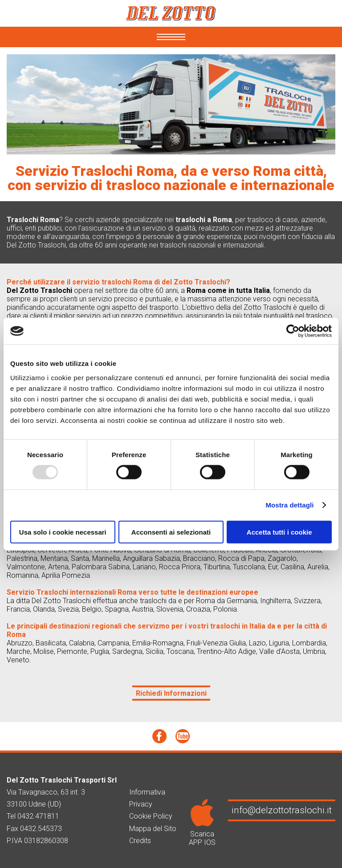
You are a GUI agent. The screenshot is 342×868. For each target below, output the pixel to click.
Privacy (141, 804)
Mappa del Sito (153, 829)
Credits (140, 841)
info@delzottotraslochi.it (282, 810)
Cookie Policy (151, 816)
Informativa (147, 792)
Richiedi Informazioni (171, 693)
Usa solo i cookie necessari (63, 532)
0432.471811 (38, 816)
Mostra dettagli (289, 505)
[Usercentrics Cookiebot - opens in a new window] (293, 331)
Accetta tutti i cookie (279, 532)
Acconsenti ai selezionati (171, 532)
